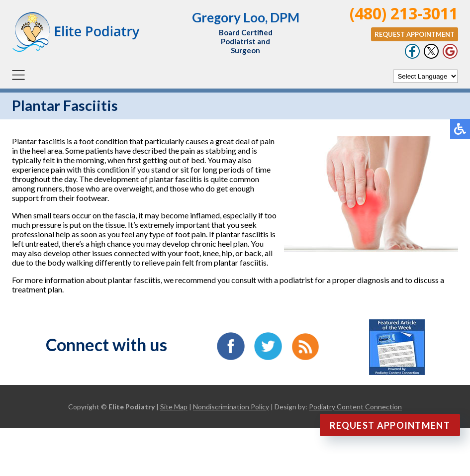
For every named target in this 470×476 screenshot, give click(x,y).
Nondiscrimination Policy (231, 407)
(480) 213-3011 (404, 13)
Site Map (174, 407)
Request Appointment (415, 34)
